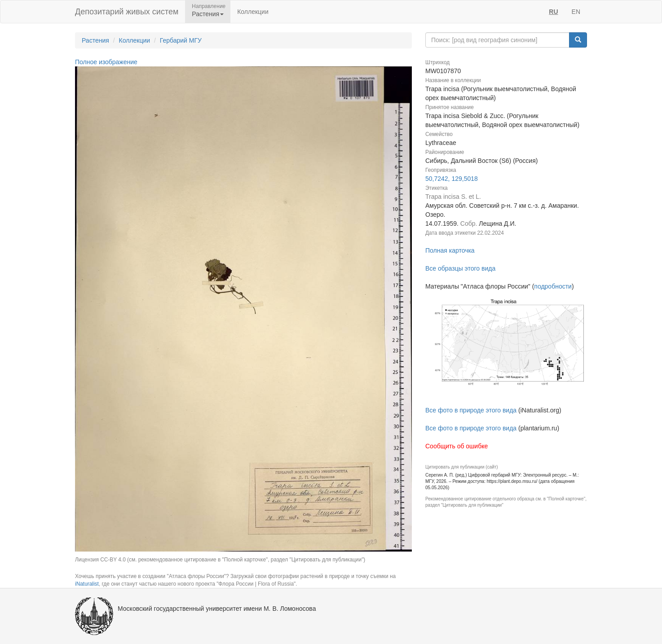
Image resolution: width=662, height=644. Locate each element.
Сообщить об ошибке (457, 446)
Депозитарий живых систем (127, 12)
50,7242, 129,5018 (452, 179)
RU (553, 12)
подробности (553, 286)
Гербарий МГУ (181, 40)
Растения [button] (208, 14)
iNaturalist (87, 584)
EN (576, 12)
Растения (95, 40)
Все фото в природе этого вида (471, 410)
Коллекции (253, 12)
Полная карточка (450, 250)
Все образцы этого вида (460, 268)
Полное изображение (106, 62)
